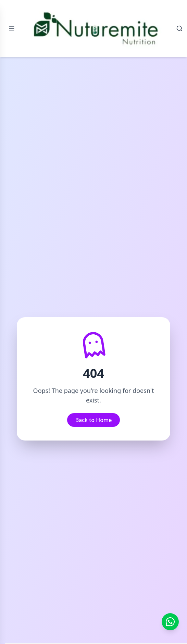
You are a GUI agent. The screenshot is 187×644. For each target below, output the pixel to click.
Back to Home (94, 420)
